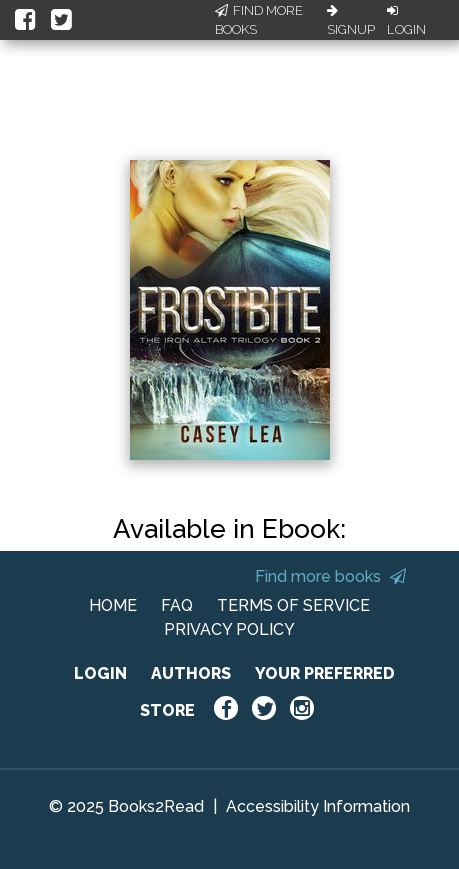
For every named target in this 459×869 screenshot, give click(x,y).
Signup (351, 21)
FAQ (177, 605)
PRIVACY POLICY (229, 629)
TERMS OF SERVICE (293, 605)
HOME (113, 605)
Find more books (330, 576)
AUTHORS (191, 673)
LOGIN (100, 673)
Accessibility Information (318, 806)
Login (406, 21)
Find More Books (259, 20)
